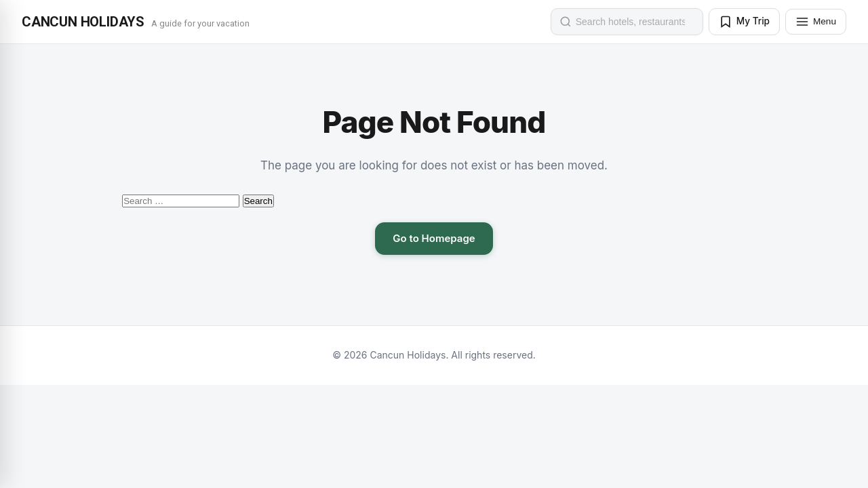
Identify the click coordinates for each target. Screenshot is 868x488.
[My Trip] (744, 22)
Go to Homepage (434, 238)
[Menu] (816, 22)
